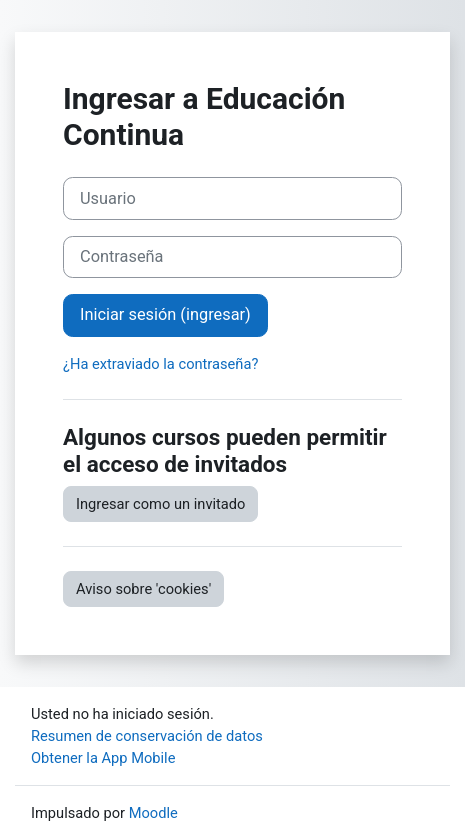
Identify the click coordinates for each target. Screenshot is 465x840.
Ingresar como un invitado (160, 504)
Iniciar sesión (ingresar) (165, 314)
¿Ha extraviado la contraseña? (160, 364)
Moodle (153, 813)
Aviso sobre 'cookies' (143, 589)
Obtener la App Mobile (103, 758)
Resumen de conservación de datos (147, 736)
